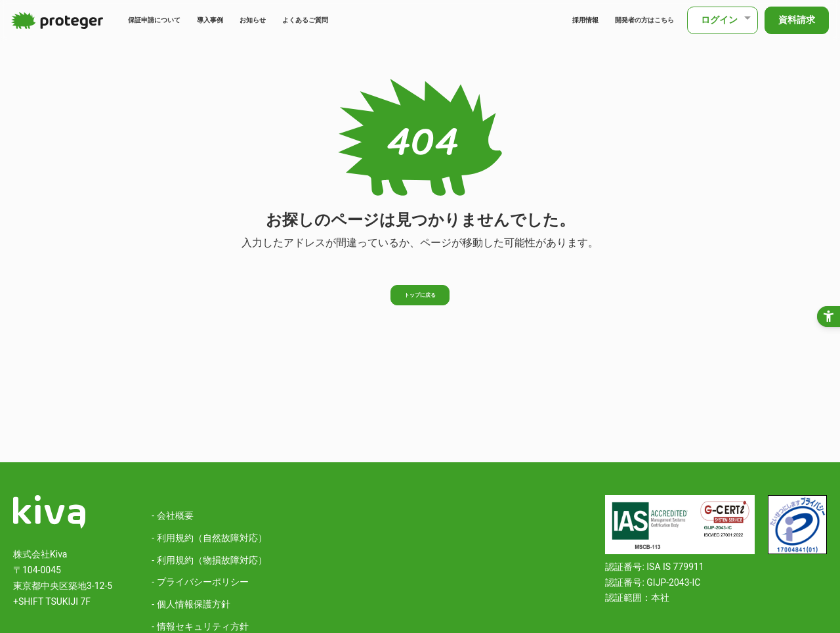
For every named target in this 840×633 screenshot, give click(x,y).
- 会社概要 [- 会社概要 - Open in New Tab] (172, 515)
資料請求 (795, 20)
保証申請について (173, 20)
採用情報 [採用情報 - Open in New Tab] (540, 20)
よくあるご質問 (385, 20)
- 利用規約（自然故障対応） (209, 538)
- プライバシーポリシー (200, 582)
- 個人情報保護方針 (191, 604)
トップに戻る (420, 300)
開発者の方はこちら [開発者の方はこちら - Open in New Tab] (625, 20)
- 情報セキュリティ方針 (200, 626)
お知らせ (310, 20)
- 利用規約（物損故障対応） (209, 560)
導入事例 (252, 20)
